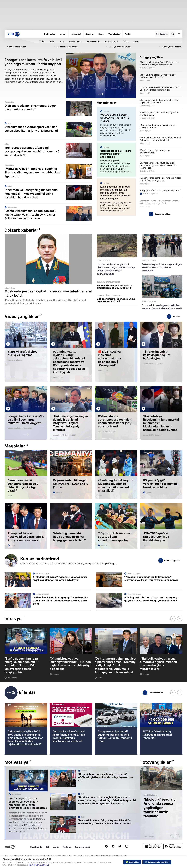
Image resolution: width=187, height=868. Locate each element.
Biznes (136, 41)
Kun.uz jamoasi (82, 847)
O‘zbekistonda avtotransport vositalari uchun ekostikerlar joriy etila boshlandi (31, 129)
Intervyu (13, 619)
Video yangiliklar (22, 316)
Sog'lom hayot (75, 41)
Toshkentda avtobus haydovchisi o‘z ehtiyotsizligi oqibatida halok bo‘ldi (115, 287)
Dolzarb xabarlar (21, 230)
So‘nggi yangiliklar (152, 57)
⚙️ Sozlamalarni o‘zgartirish (157, 862)
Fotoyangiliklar (156, 762)
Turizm (126, 41)
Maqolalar (15, 446)
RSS (48, 847)
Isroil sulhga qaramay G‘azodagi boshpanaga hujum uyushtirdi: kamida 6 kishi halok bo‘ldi (32, 151)
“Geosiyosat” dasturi (171, 47)
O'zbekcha (162, 34)
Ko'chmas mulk (93, 41)
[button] (173, 619)
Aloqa (56, 847)
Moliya (52, 41)
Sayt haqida (36, 847)
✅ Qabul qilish (132, 862)
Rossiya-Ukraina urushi (120, 47)
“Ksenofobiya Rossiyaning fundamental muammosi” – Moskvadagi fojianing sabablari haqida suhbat (31, 194)
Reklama (67, 847)
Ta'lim (42, 41)
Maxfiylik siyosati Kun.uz (39, 865)
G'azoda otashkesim (17, 47)
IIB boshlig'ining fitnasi (67, 47)
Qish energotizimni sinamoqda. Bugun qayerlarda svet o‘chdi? (31, 108)
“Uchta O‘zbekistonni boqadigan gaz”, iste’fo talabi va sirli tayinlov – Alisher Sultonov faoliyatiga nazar (30, 215)
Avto (62, 41)
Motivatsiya (17, 762)
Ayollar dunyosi (111, 41)
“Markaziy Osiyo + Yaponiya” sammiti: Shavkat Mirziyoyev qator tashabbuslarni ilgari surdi (33, 172)
